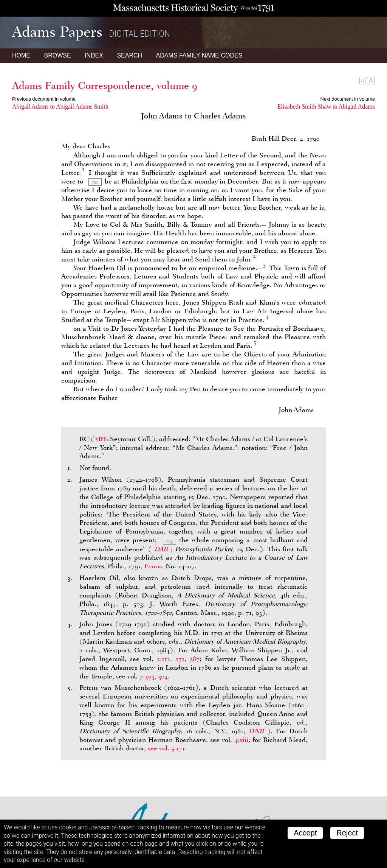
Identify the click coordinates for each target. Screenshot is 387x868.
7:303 (147, 676)
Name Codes (199, 55)
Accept (305, 833)
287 (195, 659)
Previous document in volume (44, 99)
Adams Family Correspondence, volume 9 (105, 86)
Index (94, 55)
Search (129, 55)
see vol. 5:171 (166, 748)
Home (21, 55)
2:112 (163, 659)
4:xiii (241, 740)
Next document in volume (348, 99)
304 (163, 676)
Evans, (154, 566)
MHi (101, 439)
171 (180, 659)
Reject (347, 833)
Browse (57, 55)
